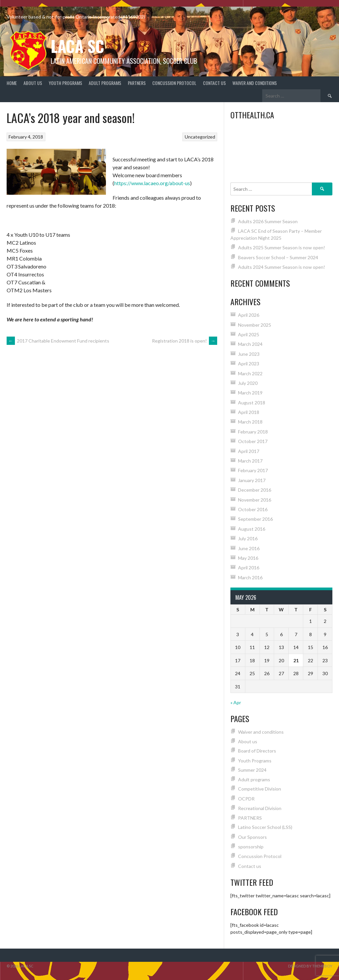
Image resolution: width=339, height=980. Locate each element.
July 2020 (248, 383)
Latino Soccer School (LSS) (265, 827)
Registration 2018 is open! (185, 341)
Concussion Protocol (174, 83)
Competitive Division (260, 789)
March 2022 (250, 373)
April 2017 (249, 451)
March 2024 (250, 344)
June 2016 (249, 548)
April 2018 (249, 412)
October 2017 (253, 441)
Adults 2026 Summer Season (268, 221)
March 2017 (250, 461)
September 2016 (255, 519)
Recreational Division (260, 808)
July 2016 (248, 538)
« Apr (236, 702)
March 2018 (250, 422)
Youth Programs (65, 83)
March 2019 (250, 393)
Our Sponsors (252, 837)
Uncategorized (200, 137)
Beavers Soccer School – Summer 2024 (278, 257)
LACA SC (77, 46)
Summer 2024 (252, 770)
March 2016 (250, 577)
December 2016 (255, 490)
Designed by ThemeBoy (310, 966)
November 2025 (255, 325)
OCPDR (246, 799)
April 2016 (249, 568)
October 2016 (253, 509)
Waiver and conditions (255, 83)
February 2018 (253, 432)
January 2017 (252, 480)
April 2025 (249, 334)
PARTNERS (137, 83)
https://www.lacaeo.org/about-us (152, 183)
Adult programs (105, 83)
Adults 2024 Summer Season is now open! (282, 267)
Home (12, 83)
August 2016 (252, 529)
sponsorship (251, 847)
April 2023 (249, 364)
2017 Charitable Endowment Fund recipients (58, 341)
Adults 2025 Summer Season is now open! (282, 247)
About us (33, 83)
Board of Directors (257, 751)
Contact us (214, 83)
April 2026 (249, 315)
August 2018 (252, 403)
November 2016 (255, 500)
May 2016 (248, 558)
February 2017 (253, 470)
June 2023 (249, 354)
